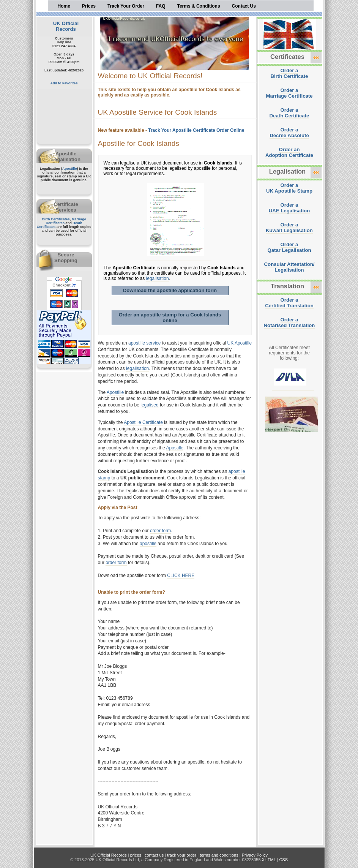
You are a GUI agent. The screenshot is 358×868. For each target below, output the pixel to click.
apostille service (144, 343)
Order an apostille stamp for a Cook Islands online (170, 318)
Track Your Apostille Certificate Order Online (196, 130)
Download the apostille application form (170, 290)
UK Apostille (240, 343)
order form (160, 531)
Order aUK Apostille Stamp (289, 188)
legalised (149, 405)
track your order (182, 855)
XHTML (269, 860)
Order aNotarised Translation (289, 323)
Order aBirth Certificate (289, 73)
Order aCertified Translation (289, 303)
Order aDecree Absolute (289, 133)
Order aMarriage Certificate (289, 93)
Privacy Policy (255, 855)
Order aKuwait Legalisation (289, 228)
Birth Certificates (56, 219)
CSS (283, 860)
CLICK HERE (181, 576)
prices (136, 855)
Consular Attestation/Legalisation (289, 267)
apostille (148, 544)
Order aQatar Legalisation (289, 247)
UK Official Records (66, 26)
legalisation (158, 278)
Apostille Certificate (143, 422)
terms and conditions (219, 855)
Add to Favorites (64, 83)
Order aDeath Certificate (289, 113)
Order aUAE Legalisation (289, 208)
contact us (154, 855)
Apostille (70, 169)
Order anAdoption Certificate (289, 152)
